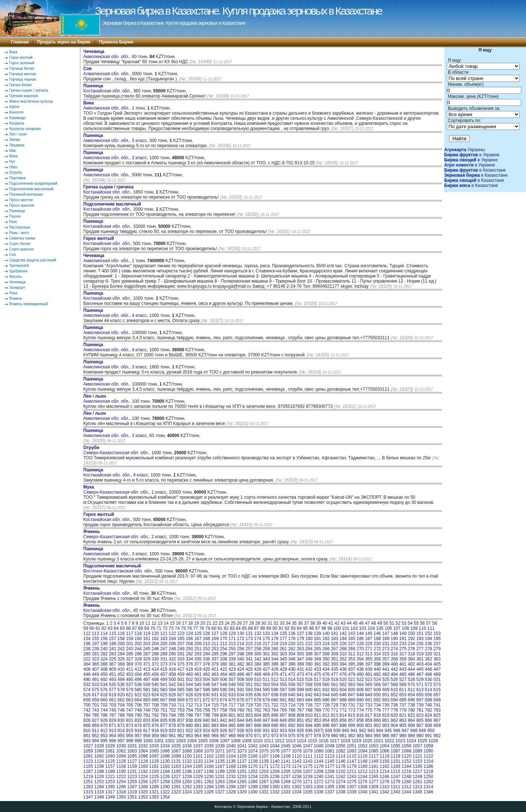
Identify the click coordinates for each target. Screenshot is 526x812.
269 (352, 649)
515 (300, 679)
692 (377, 700)
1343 (395, 792)
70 (153, 628)
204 (155, 644)
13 (160, 623)
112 (87, 633)
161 (147, 639)
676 (241, 700)
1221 (110, 777)
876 (155, 725)
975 (292, 736)
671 (198, 700)
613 (420, 690)
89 (269, 628)
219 (283, 644)
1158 (121, 766)
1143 (308, 761)
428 (275, 669)
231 (386, 644)
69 (147, 628)
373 (164, 664)
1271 (308, 782)
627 (181, 695)
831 (130, 720)
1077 (286, 751)
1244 (363, 777)
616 (87, 695)
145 (369, 633)
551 (249, 685)
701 (95, 705)
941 (354, 731)
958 (147, 736)
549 (232, 685)
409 (113, 669)
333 (181, 659)
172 (241, 639)
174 (258, 639)
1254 (121, 782)
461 (198, 674)
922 (190, 731)
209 (198, 644)
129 (232, 633)
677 (249, 700)
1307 (352, 787)
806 (275, 715)
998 (130, 741)
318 (411, 654)
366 (104, 664)
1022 (390, 741)
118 (138, 633)
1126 (121, 761)
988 (403, 736)
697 (420, 700)
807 (283, 715)
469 (266, 674)
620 (121, 695)
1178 (341, 766)
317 (403, 654)
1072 (231, 751)
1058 (428, 746)
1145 (330, 761)
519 (335, 679)
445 (420, 669)
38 (312, 623)
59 (86, 628)
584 (172, 690)
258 (258, 649)
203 (147, 644)
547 (215, 685)
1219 (88, 777)
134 (275, 633)
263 (300, 649)
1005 (203, 741)
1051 (352, 746)
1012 (280, 741)
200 (121, 644)
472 (292, 674)
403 (420, 664)
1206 (297, 771)
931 (266, 731)
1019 (357, 741)
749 (147, 710)
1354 (165, 797)
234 (411, 644)
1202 (253, 771)
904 (394, 725)
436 (343, 669)
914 (121, 731)
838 (190, 720)
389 (300, 664)
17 (184, 623)
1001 (159, 741)
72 (165, 628)
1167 (220, 766)
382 (241, 664)
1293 (198, 787)
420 (206, 669)
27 (245, 623)
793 (164, 715)
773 (352, 710)
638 (275, 695)
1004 (192, 741)
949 (422, 731)
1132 (187, 761)
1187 (88, 771)
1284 (99, 787)
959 (155, 736)
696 (411, 700)
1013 (291, 741)
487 (420, 674)
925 (215, 731)
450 (104, 674)
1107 (264, 756)
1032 (143, 746)
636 (258, 695)
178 (292, 639)
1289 (154, 787)
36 (300, 623)
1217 (417, 771)
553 (266, 685)
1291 (176, 787)
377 (198, 664)
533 (95, 685)
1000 (148, 741)
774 (360, 710)
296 (224, 654)
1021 (379, 741)
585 (181, 690)
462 (206, 674)
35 (294, 623)
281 (95, 654)
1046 (297, 746)
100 (337, 628)
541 (164, 685)
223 (317, 644)
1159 (132, 766)
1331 (264, 792)
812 (326, 715)
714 (206, 705)
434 (326, 669)
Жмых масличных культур (31, 101)
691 (369, 700)
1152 (406, 761)
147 (386, 633)
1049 (330, 746)
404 (428, 664)
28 (251, 623)
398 (377, 664)
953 (104, 736)
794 (172, 715)
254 (224, 649)
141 (335, 633)
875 (147, 725)
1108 (275, 756)
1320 (143, 792)
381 (232, 664)
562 (343, 685)
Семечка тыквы (22, 238)
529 (420, 679)
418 (190, 669)
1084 (363, 751)
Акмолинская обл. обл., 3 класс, (116, 155)
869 (95, 725)
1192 (143, 771)
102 (354, 628)
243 (130, 649)
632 (224, 695)
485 (403, 674)
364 (87, 664)
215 (249, 644)
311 (352, 654)
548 (224, 685)
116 (121, 633)
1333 (286, 792)
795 (181, 715)
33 (282, 623)
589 (215, 690)
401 (403, 664)
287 (147, 654)
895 (317, 725)
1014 (302, 741)
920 (172, 731)
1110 (297, 756)
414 (155, 669)
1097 (154, 756)
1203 (264, 771)
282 (104, 654)
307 (317, 654)
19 (197, 623)
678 (258, 700)
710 (172, 705)
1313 (417, 787)
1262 (209, 782)
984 (369, 736)
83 (232, 628)
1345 (417, 792)
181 (317, 639)
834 (155, 720)
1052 (363, 746)
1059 (88, 751)
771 (335, 710)
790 (138, 715)
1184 (406, 766)
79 (208, 628)
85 (244, 628)
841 (215, 720)
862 (394, 720)
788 (121, 715)
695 (403, 700)
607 (369, 690)
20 (203, 623)
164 (172, 639)
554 (275, 685)
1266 (253, 782)
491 (95, 679)
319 (420, 654)
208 (190, 644)
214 (241, 644)
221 (300, 644)
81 (220, 628)
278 (428, 649)
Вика (13, 52)
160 (138, 639)
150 (411, 633)
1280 (406, 782)
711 (181, 705)
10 (142, 623)
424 (241, 669)
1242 (341, 777)
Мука (14, 156)
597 (283, 690)
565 (369, 685)
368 (121, 664)
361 (420, 659)
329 (147, 659)
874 (138, 725)
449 (95, 674)
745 (113, 710)
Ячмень (16, 298)
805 (266, 715)
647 (352, 695)
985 (377, 736)
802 (241, 715)
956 (130, 736)
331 (164, 659)
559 (317, 685)
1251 (88, 782)
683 (300, 700)
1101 (198, 756)
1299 (264, 787)
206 (172, 644)
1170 (253, 766)
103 (363, 628)
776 (377, 710)
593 (249, 690)
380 (224, 664)
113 (95, 633)
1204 (275, 771)
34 (288, 623)
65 (122, 628)
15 (172, 623)
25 (233, 623)
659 (95, 700)
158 (121, 639)
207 (181, 644)
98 (323, 628)
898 (343, 725)
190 (394, 639)
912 (104, 731)
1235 (264, 777)
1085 (373, 751)
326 (121, 659)
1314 (428, 787)
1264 (231, 782)
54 (410, 623)
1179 (352, 766)
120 (155, 633)
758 (224, 710)
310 (343, 654)
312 (360, 654)
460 (190, 674)
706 (138, 705)
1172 (275, 766)
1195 (176, 771)
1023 (401, 741)
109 (414, 628)
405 (437, 664)
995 (104, 741)
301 (266, 654)
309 (335, 654)
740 (428, 705)
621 (130, 695)
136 (292, 633)
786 (104, 715)
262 (292, 649)
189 (386, 639)
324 (104, 659)
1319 (132, 792)
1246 (384, 777)
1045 (286, 746)
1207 (308, 771)
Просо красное (22, 205)
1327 (220, 792)
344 (275, 659)
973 (275, 736)
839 (198, 720)
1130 (165, 761)
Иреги (14, 107)
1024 (411, 741)
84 (238, 628)
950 (431, 731)
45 (355, 623)
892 (292, 725)
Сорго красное (21, 249)
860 (377, 720)
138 (309, 633)
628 (190, 695)
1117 (373, 756)
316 (394, 654)
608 (377, 690)
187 (369, 639)
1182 (384, 766)
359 (403, 659)
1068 (187, 751)
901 (369, 725)
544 (190, 685)
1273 (330, 782)
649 (369, 695)
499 (164, 679)
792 (155, 715)
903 (386, 725)
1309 (373, 787)
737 (403, 705)
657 (437, 695)
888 (258, 725)
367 (113, 664)
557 (300, 685)
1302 (297, 787)
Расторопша (20, 227)
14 (166, 623)
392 (326, 664)
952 (95, 736)
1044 (275, 746)
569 (403, 685)
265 (317, 649)
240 (104, 649)
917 (147, 731)
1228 (187, 777)
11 (148, 623)
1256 (143, 782)
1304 (319, 787)
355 (369, 659)
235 (420, 644)
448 (87, 674)
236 (428, 644)
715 (215, 705)
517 (317, 679)
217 (266, 644)
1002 (170, 741)
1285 (110, 787)
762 (258, 710)
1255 (132, 782)
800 (224, 715)
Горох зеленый (22, 63)
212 (224, 644)
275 (403, 649)
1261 (198, 782)
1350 (121, 797)
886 (241, 725)
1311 (395, 787)
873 (130, 725)
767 (300, 710)
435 (335, 669)
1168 (231, 766)
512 (275, 679)
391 (317, 664)
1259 (176, 782)
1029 (110, 746)
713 (198, 705)
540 (155, 685)
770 (326, 710)
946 (397, 731)
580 (138, 690)
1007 (225, 741)
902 (377, 725)
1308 (363, 787)
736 (394, 705)
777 (386, 710)
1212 (363, 771)
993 (87, 741)
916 (138, 731)
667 (164, 700)
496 (138, 679)
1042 (253, 746)
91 (281, 628)
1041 (242, 746)
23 (221, 623)
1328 (231, 792)
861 (386, 720)
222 (309, 644)
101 (346, 628)
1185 (417, 766)
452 (121, 674)
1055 (395, 746)
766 (292, 710)
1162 (165, 766)
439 (369, 669)
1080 (319, 751)
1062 (121, 751)
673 (215, 700)
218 (275, 644)
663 (130, 700)
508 (241, 679)
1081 (330, 751)
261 (283, 649)
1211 (352, 771)
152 (428, 633)
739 (420, 705)
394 (343, 664)
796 (190, 715)
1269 (286, 782)
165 (181, 639)
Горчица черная (22, 79)
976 (300, 736)
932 (275, 731)
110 (423, 628)
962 (181, 736)
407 (95, 669)
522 (360, 679)
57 (428, 623)
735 (386, 705)
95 (305, 628)
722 (275, 705)
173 (249, 639)
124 (190, 633)
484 (394, 674)
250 (190, 649)
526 (394, 679)
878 (172, 725)
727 (317, 705)
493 (113, 679)
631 (215, 695)
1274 (341, 782)
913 (113, 731)
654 (411, 695)
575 (95, 690)
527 (403, 679)
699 (437, 700)
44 (349, 623)
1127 (132, 761)
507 (232, 679)
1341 (373, 792)
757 (215, 710)
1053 (373, 746)
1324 (187, 792)
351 (335, 659)
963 (190, 736)
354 (360, 659)
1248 (406, 777)
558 (309, 685)
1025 (422, 741)
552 (258, 685)
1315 (88, 792)
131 (249, 633)
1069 (198, 751)
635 (249, 695)
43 (343, 623)
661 (113, 700)
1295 (220, 787)
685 (317, 700)
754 (190, 710)
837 (181, 720)
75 (183, 628)
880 (190, 725)
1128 (143, 761)
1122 (428, 756)
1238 (297, 777)
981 (343, 736)
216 (258, 644)
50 (386, 623)
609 (386, 690)
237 (437, 644)
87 (257, 628)
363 (437, 659)
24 (227, 623)
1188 (99, 771)
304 (292, 654)
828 (104, 720)
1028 (99, 746)
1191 (132, 771)
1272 (319, 782)
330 (155, 659)
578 (121, 690)
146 (377, 633)
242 (121, 649)
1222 (121, 777)
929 (249, 731)
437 (352, 669)
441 (386, 669)
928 (241, 731)
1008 (236, 741)
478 (343, 674)
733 (369, 705)
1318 (121, 792)
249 (181, 649)
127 (215, 633)
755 (198, 710)
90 (275, 628)
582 (155, 690)
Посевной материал (26, 194)
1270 (297, 782)
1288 (143, 787)
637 (266, 695)
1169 (242, 766)
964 (198, 736)
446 (428, 669)
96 (311, 628)
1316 (99, 792)
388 (292, 664)
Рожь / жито (19, 233)
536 (121, 685)
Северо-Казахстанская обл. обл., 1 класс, (126, 490)
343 (266, 659)
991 (428, 736)
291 (181, 654)
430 (292, 669)
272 (377, 649)
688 (343, 700)
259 (266, 649)
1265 (242, 782)
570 (411, 685)
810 (309, 715)
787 (113, 715)
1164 (187, 766)
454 (138, 674)
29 (258, 623)
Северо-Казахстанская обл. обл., (117, 450)
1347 (88, 797)
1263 (220, 782)
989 (411, 736)
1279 (395, 782)
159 (130, 639)
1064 (143, 751)
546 (206, 685)
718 (241, 705)
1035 (176, 746)
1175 (308, 766)
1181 (373, 766)
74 (177, 628)
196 (87, 644)
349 (317, 659)
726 (309, 705)
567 (386, 685)
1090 (428, 751)
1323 (176, 792)
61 (98, 628)
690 (360, 700)
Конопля (16, 112)
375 (181, 664)
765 (283, 710)
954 (113, 736)
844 (241, 720)
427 (266, 669)
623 (147, 695)
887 (249, 725)
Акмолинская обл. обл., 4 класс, (116, 313)
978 (317, 736)
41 (331, 623)
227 (352, 644)
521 (352, 679)
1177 (330, 766)
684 (309, 700)
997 (121, 741)
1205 (286, 771)
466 (241, 674)
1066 (165, 751)
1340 (363, 792)
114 (104, 633)
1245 (373, 777)
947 (405, 731)
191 (403, 639)
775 (369, 710)
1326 (209, 792)
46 (361, 623)
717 (232, 705)
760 (241, 710)
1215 (395, 771)
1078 (297, 751)
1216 (406, 771)
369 (130, 664)
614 (428, 690)
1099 (176, 756)
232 (394, 644)
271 (369, 649)
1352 (143, 797)
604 (343, 690)
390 (309, 664)
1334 (297, 792)
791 (147, 715)
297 (232, 654)
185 (352, 639)
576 (104, 690)
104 (371, 628)
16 (178, 623)
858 (360, 720)
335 (198, 659)
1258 (165, 782)
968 (232, 736)
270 (360, 649)
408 (104, 669)
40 (325, 623)
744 (104, 710)
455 (147, 674)
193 (420, 639)
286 (138, 654)
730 (343, 705)
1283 (88, 787)
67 (135, 628)
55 (416, 623)
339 (232, 659)
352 (343, 659)
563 (352, 685)
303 (283, 654)
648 (360, 695)
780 (411, 710)
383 (249, 664)
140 (326, 633)
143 (352, 633)
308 (326, 654)
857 (352, 720)
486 (411, 674)
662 (121, 700)
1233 (242, 777)
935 (300, 731)
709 (164, 705)
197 (95, 644)
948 (414, 731)
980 (335, 736)
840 (206, 720)
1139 (264, 761)
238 (87, 649)
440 (377, 669)
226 (343, 644)
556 (292, 685)
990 (420, 736)
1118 (384, 756)
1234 (253, 777)
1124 (99, 761)
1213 (373, 771)
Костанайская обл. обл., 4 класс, (117, 472)
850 (292, 720)
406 (87, 669)
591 (232, 690)
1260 (187, 782)
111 (431, 628)
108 (405, 628)
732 (360, 705)
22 (215, 623)
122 (172, 633)
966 (215, 736)
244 (138, 649)
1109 (286, 756)
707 (147, 705)
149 (403, 633)
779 (403, 710)
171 (232, 639)
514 (292, 679)
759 (232, 710)
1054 (384, 746)
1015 (312, 741)
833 (147, 720)
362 (428, 659)
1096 (143, 756)
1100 (187, 756)
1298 (253, 787)
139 (317, 633)
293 (198, 654)
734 (377, 705)
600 (309, 690)
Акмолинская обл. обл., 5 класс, (116, 138)
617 (95, 695)
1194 (165, 771)
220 (292, 644)
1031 (132, 746)
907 (420, 725)
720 (258, 705)
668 (172, 700)
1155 (88, 766)
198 (104, 644)
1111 (308, 756)
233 (403, 644)
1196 (187, 771)
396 (360, 664)
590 (224, 690)
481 (369, 674)
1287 (132, 787)
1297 (242, 787)
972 (266, 736)
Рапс (13, 222)
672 (206, 700)
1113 (330, 756)
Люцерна (17, 145)
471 (283, 674)
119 (147, 633)
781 (420, 710)
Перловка (17, 178)
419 (198, 669)
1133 (198, 761)
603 (335, 690)
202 (138, 644)
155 (95, 639)
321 (437, 654)
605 (352, 690)
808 (292, 715)
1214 (384, 771)
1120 (406, 756)
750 (155, 710)
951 (87, 736)
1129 (154, 761)
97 (318, 628)
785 (95, 715)
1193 (154, 771)
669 (181, 700)
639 (283, 695)
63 (110, 628)
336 (206, 659)
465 (232, 674)
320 (428, 654)
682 (292, 700)
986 (386, 736)
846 (258, 720)
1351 (132, 797)
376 (190, 664)
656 (428, 695)
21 (209, 623)
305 (300, 654)
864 (411, 720)
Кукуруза (17, 123)
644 (326, 695)
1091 (88, 756)
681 (283, 700)
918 (155, 731)
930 (258, 731)
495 (130, 679)
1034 (165, 746)
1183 (395, 766)
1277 (373, 782)
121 (164, 633)
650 (377, 695)
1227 (176, 777)
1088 (406, 751)
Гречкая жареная (24, 96)
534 (104, 685)
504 (206, 679)
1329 (242, 792)
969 (241, 736)
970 (249, 736)
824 (428, 715)
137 (300, 633)
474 (309, 674)
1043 (264, 746)
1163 (176, 766)
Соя (12, 255)
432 (309, 669)
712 (190, 705)
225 (335, 644)
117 (130, 633)
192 (411, 639)
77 (196, 628)
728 (326, 705)
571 (420, 685)
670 (190, 700)
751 (164, 710)
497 (147, 679)
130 (241, 633)
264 (309, 649)
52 (398, 623)
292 (190, 654)
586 (190, 690)
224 (326, 644)
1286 (121, 787)
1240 (319, 777)
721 (266, 705)
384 (258, 664)
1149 (373, 761)
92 (287, 628)
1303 (308, 787)
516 (309, 679)
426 (258, 669)
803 (249, 715)
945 (388, 731)
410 (121, 669)
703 (113, 705)
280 (87, 654)
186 (360, 639)
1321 (154, 792)
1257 (154, 782)
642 (309, 695)
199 (113, 644)
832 (138, 720)
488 (428, 674)
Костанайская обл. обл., (108, 88)
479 (352, 674)
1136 (231, 761)
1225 (154, 777)
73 (171, 628)
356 (377, 659)
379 (215, 664)
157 (113, 639)
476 (326, 674)
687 (335, 700)
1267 (264, 782)
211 (215, 644)
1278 (384, 782)
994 (95, 741)
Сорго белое (20, 244)
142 (343, 633)
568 (394, 685)
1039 (220, 746)
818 (377, 715)
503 (198, 679)
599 (300, 690)
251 (198, 649)
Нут (12, 162)
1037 (198, 746)
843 (232, 720)
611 (403, 690)
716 (224, 705)
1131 (176, 761)
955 (121, 736)
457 (164, 674)
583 (164, 690)
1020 (368, 741)
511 (266, 679)
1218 (428, 771)
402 (411, 664)
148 (394, 633)
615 (437, 690)
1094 (121, 756)
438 (360, 669)
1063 (132, 751)
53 (404, 623)
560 (326, 685)
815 (352, 715)
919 (164, 731)
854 (326, 720)
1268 (275, 782)
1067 (176, 751)
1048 (319, 746)
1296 (231, 787)
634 (241, 695)
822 (411, 715)
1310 (384, 787)
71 (159, 628)
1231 (220, 777)
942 (363, 731)
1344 (406, 792)
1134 (209, 761)
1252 (99, 782)
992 (437, 736)
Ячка (13, 293)
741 (437, 705)
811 (317, 715)
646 (343, 695)
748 (138, 710)
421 (215, 669)
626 (172, 695)
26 (239, 623)
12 (154, 623)
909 (437, 725)
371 (147, 664)
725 (300, 705)
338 (224, 659)
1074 (253, 751)
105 (380, 628)
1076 (275, 751)
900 (360, 725)
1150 (384, 761)
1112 (319, 756)
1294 (209, 787)
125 (198, 633)
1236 (275, 777)
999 (138, 741)
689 (352, 700)
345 (283, 659)
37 (306, 623)
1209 (330, 771)
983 (360, 736)
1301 (286, 787)
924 (206, 731)
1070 (209, 751)
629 (198, 695)
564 (360, 685)
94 (299, 628)
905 (403, 725)
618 (104, 695)
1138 (253, 761)
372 (155, 664)
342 (258, 659)
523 (369, 679)
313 (369, 654)
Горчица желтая (23, 74)
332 (172, 659)
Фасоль (16, 277)
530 (428, 679)
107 (397, 628)
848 (275, 720)
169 (215, 639)
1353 (154, 797)
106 (388, 628)
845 (249, 720)
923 (198, 731)
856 (343, 720)
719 (249, 705)
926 (224, 731)
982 (352, 736)
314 (377, 654)
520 (343, 679)
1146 (341, 761)
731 (352, 705)
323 (95, 659)
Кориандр (17, 118)
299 (249, 654)
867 (437, 720)
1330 (253, 792)
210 (206, 644)
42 (337, 623)
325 (113, 659)
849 (283, 720)
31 (270, 623)
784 (87, 715)
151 (420, 633)
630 (206, 695)
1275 (352, 782)
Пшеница (17, 211)
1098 (165, 756)
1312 (406, 787)
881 (198, 725)
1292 (187, 787)
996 (113, 741)
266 (326, 649)
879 (181, 725)
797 (198, 715)
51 (392, 623)
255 (232, 649)
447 (437, 669)
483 (386, 674)
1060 (99, 751)
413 (147, 669)
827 (95, 720)
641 (300, 695)
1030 (121, 746)
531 (437, 679)
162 (155, 639)
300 (258, 654)
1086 (384, 751)
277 (420, 649)
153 (437, 633)
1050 (341, 746)
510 (258, 679)
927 (232, 731)
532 (87, 685)
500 (172, 679)
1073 (242, 751)
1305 (330, 787)
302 (275, 654)
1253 (110, 782)
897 (335, 725)
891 (283, 725)
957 (138, 736)
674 (224, 700)
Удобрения (18, 271)
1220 (99, 777)
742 (87, 710)
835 (164, 720)
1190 (121, 771)
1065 (154, 751)
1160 (143, 766)
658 (87, 700)
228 (360, 644)
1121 (417, 756)
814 (343, 715)
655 (420, 695)
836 (172, 720)
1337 (330, 792)
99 (330, 628)
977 (309, 736)
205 (164, 644)
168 (206, 639)
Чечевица (17, 282)
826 (87, 720)
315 (386, 654)
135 (283, 633)
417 (181, 669)
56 (422, 623)
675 (232, 700)
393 (335, 664)
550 (241, 685)
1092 (99, 756)
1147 (352, 761)
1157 (110, 766)
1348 (99, 797)
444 (411, 669)
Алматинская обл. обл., (108, 71)
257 (249, 649)
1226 (165, 777)
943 (371, 731)
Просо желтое (21, 200)
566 (377, 685)
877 (164, 725)
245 (147, 649)
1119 (395, 756)
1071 (220, 751)
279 (437, 649)
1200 (231, 771)
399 (386, 664)
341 (249, 659)
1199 (220, 771)
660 (104, 700)
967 (224, 736)
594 (258, 690)
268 (343, 649)
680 (275, 700)
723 (283, 705)
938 (328, 731)
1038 (209, 746)
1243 (352, 777)
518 (326, 679)
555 (283, 685)
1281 (417, 782)
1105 (242, 756)
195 (437, 639)
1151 (395, 761)
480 (360, 674)
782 (428, 710)
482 (377, 674)
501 (181, 679)
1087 (395, 751)
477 (335, 674)
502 (190, 679)
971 (258, 736)
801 (232, 715)
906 (411, 725)
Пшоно (15, 216)
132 (258, 633)
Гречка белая (20, 85)
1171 (264, 766)
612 (411, 690)
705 (130, 705)
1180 (363, 766)
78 (201, 628)
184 (343, 639)
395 (352, 664)
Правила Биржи (116, 42)
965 (206, 736)
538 (138, 685)
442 (394, 669)
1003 (181, 741)
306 (309, 654)
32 (276, 623)
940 (346, 731)
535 (113, 685)
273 (386, 649)
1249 (417, 777)
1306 (341, 787)
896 (326, 725)
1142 (297, 761)
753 (181, 710)
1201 (242, 771)
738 (411, 705)
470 (275, 674)
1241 (330, 777)
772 (343, 710)
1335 (308, 792)
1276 (363, 782)
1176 (319, 766)
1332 (275, 792)
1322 (165, 792)
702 (104, 705)
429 (283, 669)
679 (266, 700)
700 (87, 705)
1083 (352, 751)
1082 (341, 751)
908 (428, 725)
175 (266, 639)
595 (266, 690)
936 (309, 731)
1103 (220, 756)
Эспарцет (17, 288)
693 (386, 700)
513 (283, 679)
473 (300, 674)
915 (130, 731)
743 (95, 710)
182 (326, 639)
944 (380, 731)
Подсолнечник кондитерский (33, 183)
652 (394, 695)
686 (326, 700)
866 (428, 720)
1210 (341, 771)
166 (190, 639)
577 (113, 690)
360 (411, 659)
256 (241, 649)
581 (147, 690)
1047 (308, 746)
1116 (363, 756)
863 (403, 720)
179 (300, 639)
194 (428, 639)
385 (266, 664)
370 (138, 664)
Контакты (223, 807)
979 (326, 736)
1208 (319, 771)
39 (319, 623)
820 (394, 715)
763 (266, 710)
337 (215, 659)
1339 (352, 792)
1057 (417, 746)
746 (121, 710)
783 (437, 710)
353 (352, 659)
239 (95, 649)
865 (420, 720)
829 (113, 720)
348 (309, 659)
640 (292, 695)
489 (437, 674)
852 (309, 720)
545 (198, 685)
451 (113, 674)
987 (394, 736)
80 (214, 628)
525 (386, 679)
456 (155, 674)
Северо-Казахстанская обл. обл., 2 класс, (126, 534)
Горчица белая (22, 68)
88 (262, 628)
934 (292, 731)
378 (206, 664)
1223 (132, 777)
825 (437, 715)
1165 (198, 766)
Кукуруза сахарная (25, 129)
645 (335, 695)
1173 (286, 766)
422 (224, 669)
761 (249, 710)
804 (258, 715)
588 (206, 690)
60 (92, 628)
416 (172, 669)
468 (258, 674)
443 (403, 669)
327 (130, 659)
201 (130, 644)
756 (206, 710)
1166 (209, 766)
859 (369, 720)
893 (300, 725)
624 (155, 695)
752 (172, 710)
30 (264, 623)
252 (206, 649)
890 (275, 725)
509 (249, 679)
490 (87, 679)
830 (121, 720)
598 (292, 690)
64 (116, 628)
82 (226, 628)
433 (317, 669)
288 (155, 654)
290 (172, 654)
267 (335, 649)
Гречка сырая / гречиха (29, 90)
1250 (428, 777)
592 (241, 690)
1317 (110, 792)
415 (164, 669)
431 (300, 669)
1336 (319, 792)
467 (249, 674)
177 (283, 639)
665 (147, 700)
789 (130, 715)
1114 (341, 756)
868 (87, 725)
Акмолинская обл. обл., (108, 54)
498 (155, 679)
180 (309, 639)
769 (317, 710)
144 (360, 633)
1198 (209, 771)
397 (369, 664)
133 (266, 633)
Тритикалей (19, 266)
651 (386, 695)
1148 (363, 761)
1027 (88, 746)
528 (411, 679)
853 (317, 720)
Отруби (15, 173)
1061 (110, 751)
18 (190, 623)
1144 (319, 761)
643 (317, 695)
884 (224, 725)
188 (377, 639)
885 (232, 725)
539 (147, 685)
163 (164, 639)
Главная (20, 42)
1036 (187, 746)
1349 (110, 797)
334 (190, 659)
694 (394, 700)
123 (181, 633)
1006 (214, 741)
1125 (110, 761)
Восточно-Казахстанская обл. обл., (119, 568)
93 (293, 628)
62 (104, 628)
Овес (14, 167)
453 (130, 674)
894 (309, 725)
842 (224, 720)
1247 (395, 777)
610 (394, 690)
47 (367, 623)
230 (377, 644)
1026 (433, 741)
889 (266, 725)
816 (360, 715)
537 (130, 685)
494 (121, 679)
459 (181, 674)
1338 (341, 792)
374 (172, 664)
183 (335, 639)
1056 (406, 746)
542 (172, 685)
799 (215, 715)
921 (181, 731)
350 (326, 659)
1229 (198, 777)
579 (130, 690)
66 (128, 628)
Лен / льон (18, 134)
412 (138, 669)
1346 (428, 792)
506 (224, 679)
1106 (253, 756)
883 (215, 725)
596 (275, 690)
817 (369, 715)
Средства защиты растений (33, 260)
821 (403, 715)
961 (172, 736)
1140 (275, 761)
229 (369, 644)
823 (420, 715)
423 (232, 669)
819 (386, 715)
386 (275, 664)
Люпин (15, 140)
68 (140, 628)
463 (215, 674)
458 (172, 674)
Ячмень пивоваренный (28, 304)
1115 (352, 756)
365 (95, 664)
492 (104, 679)
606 (360, 690)
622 (138, 695)
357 (386, 659)
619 (113, 695)
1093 (110, 756)
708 (155, 705)
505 (215, 679)
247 (164, 649)
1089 (417, 751)
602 (326, 690)
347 (300, 659)
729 (335, 705)
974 (283, 736)
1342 (384, 792)
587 (198, 690)
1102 (209, 756)
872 (121, 725)
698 (428, 700)
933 (283, 731)
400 (394, 664)
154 (87, 639)
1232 (231, 777)
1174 (297, 766)
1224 (143, 777)
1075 (264, 751)
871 (113, 725)
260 (275, 649)
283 (113, 654)
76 (189, 628)
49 (380, 623)
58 (434, 623)
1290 (165, 787)
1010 (258, 741)
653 (403, 695)
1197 (198, 771)
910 (87, 731)
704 (121, 705)
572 (428, 685)
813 (335, 715)
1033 (154, 746)
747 (130, 710)
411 (130, 669)
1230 (209, 777)
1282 (428, 782)
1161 (154, 766)
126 (206, 633)
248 (172, 649)
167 (198, 639)
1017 (334, 741)
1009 (247, 741)
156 (104, 639)
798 (206, 715)
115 (113, 633)
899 (352, 725)
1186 (428, 766)
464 (224, 674)
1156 (99, 766)
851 (300, 720)
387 (283, 664)
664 (138, 700)
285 (130, 654)
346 (292, 659)
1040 (231, 746)
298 (241, 654)
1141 (286, 761)
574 (87, 690)
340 (241, 659)
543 (181, 685)
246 (155, 649)
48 (373, 623)
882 (206, 725)
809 (300, 715)
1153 (417, 761)
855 (335, 720)
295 (215, 654)
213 (232, 644)
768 (309, 710)
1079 (308, 751)
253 (215, 649)
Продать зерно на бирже (64, 42)
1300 (275, 787)
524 (377, 679)
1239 (308, 777)
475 (317, 674)
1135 (220, 761)
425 (249, 669)
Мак (12, 151)
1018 (345, 741)
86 (250, 628)
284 (121, 654)
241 (113, 649)
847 (266, 720)
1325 (198, 792)
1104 (231, 756)
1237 (286, 777)
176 (275, 639)
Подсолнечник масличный (31, 189)
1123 (88, 761)
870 (104, 725)
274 (394, 649)
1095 (132, 756)
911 (95, 731)
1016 (323, 741)
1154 (428, 761)
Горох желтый (21, 58)
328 (138, 659)
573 (437, 685)
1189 (110, 771)
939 (337, 731)
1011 (269, 741)
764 (275, 710)
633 (232, 695)
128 (224, 633)
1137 (242, 761)
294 (206, 654)
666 (155, 700)
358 (394, 659)
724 (292, 705)
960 (164, 736)
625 (164, 695)
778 (394, 710)
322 (87, 659)
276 (411, 649)
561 (335, 685)
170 (224, 639)
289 (164, 654)
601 (317, 690)
